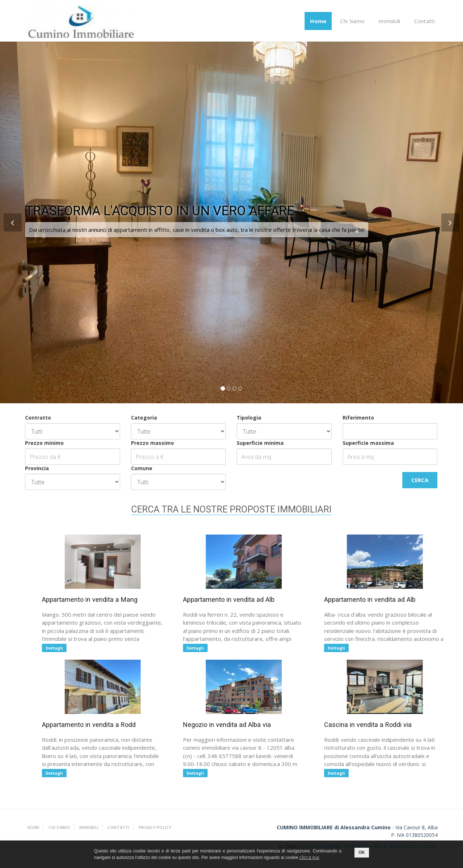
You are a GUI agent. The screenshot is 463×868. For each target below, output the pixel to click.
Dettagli (61, 648)
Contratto (26, 418)
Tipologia (237, 418)
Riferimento (346, 418)
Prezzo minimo (32, 443)
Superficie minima (248, 443)
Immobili (389, 21)
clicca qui (309, 857)
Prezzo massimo (140, 443)
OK (362, 852)
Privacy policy (155, 827)
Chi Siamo (352, 21)
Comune (129, 468)
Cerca (407, 480)
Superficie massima (356, 443)
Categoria (131, 418)
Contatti (424, 21)
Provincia (25, 468)
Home (318, 21)
